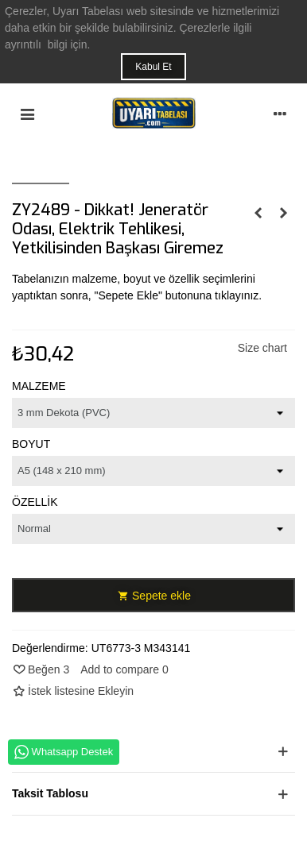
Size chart (262, 348)
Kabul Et (153, 67)
